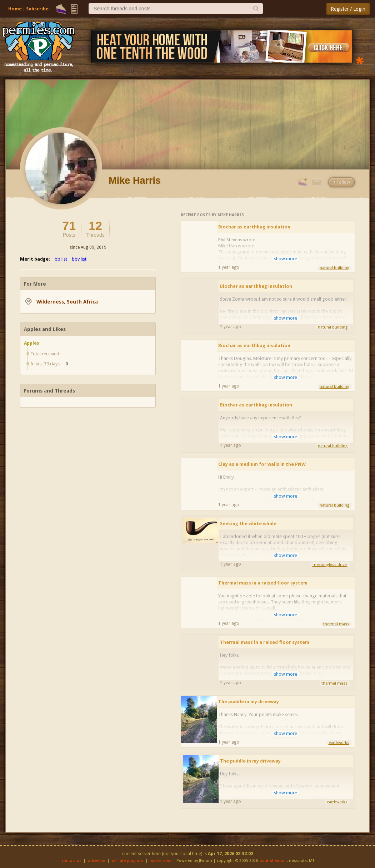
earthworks (339, 743)
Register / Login (348, 9)
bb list (61, 259)
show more (286, 259)
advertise (96, 861)
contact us (72, 861)
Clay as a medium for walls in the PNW (262, 464)
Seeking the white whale (248, 524)
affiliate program (127, 861)
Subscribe (37, 9)
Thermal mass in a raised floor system (263, 583)
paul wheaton (273, 861)
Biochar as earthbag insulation (254, 227)
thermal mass (336, 624)
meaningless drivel (330, 565)
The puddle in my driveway (249, 702)
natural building (334, 268)
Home (15, 9)
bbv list (79, 259)
